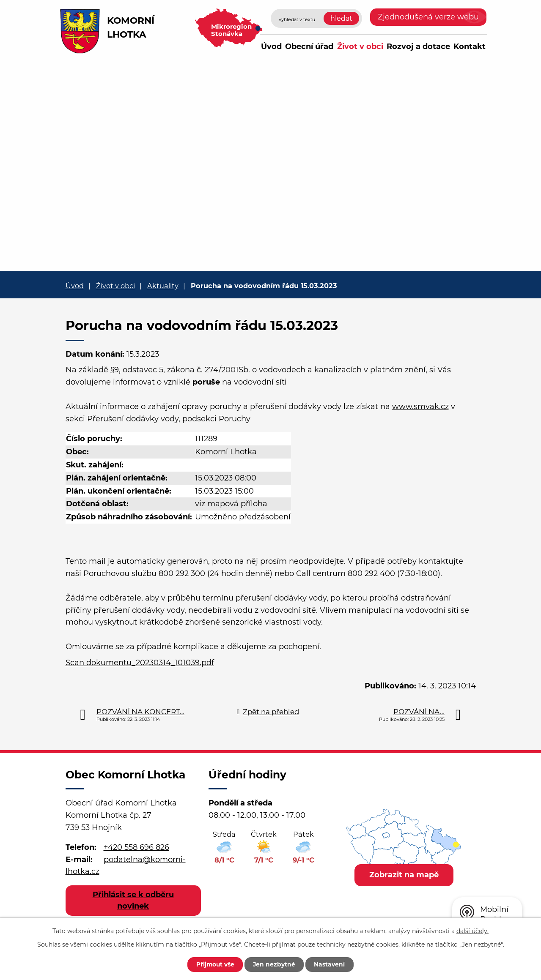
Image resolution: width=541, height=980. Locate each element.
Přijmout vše (214, 964)
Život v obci (360, 46)
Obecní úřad (309, 46)
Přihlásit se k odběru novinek (133, 900)
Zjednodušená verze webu (428, 17)
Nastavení (331, 964)
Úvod (271, 46)
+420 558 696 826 (136, 847)
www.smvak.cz (420, 407)
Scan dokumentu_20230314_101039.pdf (140, 663)
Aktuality (163, 286)
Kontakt (470, 46)
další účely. (472, 931)
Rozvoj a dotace (418, 46)
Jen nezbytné (275, 964)
